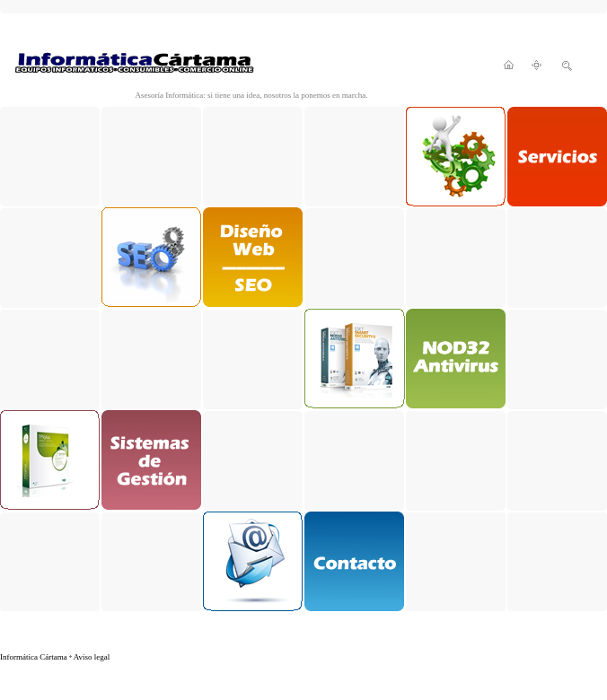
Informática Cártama (34, 657)
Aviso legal (92, 657)
